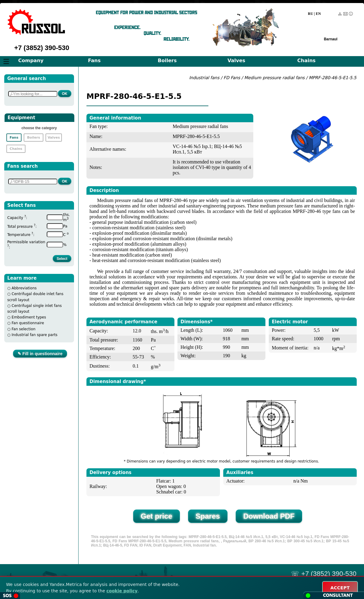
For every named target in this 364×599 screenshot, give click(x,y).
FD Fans (232, 78)
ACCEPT (340, 588)
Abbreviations (24, 288)
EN (318, 14)
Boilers (167, 61)
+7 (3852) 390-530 (42, 48)
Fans (94, 61)
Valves (236, 61)
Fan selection (24, 329)
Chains (306, 61)
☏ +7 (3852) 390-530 (324, 574)
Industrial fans (204, 78)
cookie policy (122, 591)
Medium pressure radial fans (275, 78)
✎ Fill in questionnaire (40, 354)
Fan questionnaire (28, 323)
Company (31, 61)
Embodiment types (29, 317)
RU (310, 14)
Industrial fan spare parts (34, 335)
